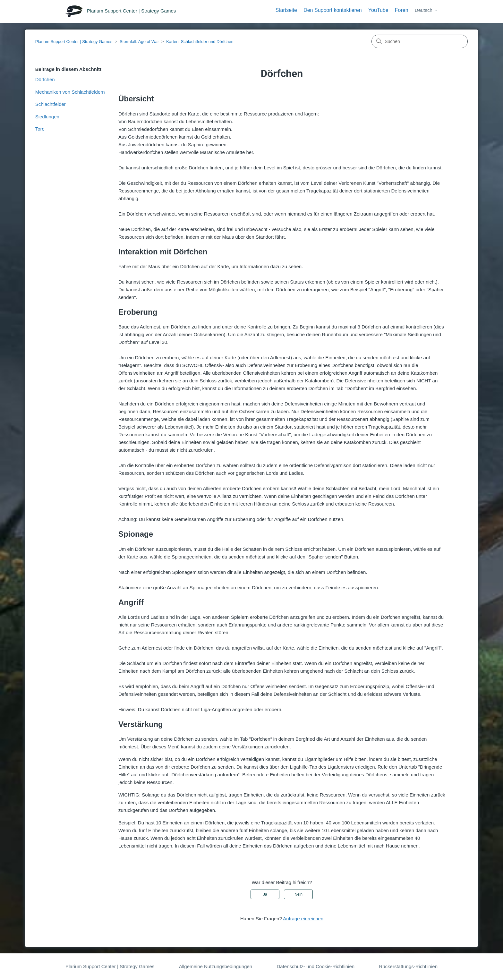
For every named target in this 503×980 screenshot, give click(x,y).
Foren (402, 10)
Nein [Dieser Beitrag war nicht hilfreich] (298, 894)
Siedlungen (47, 117)
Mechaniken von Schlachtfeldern (70, 92)
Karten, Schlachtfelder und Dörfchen (200, 42)
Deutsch (426, 10)
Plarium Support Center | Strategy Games (74, 42)
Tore (40, 129)
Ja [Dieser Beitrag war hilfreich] (265, 894)
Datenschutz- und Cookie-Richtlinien (315, 966)
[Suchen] (420, 41)
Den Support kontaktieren (332, 10)
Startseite (286, 10)
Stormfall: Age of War (139, 42)
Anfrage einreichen (303, 919)
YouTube (378, 10)
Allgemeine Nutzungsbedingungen (216, 966)
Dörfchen (45, 79)
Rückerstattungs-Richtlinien (408, 966)
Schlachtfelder (51, 104)
